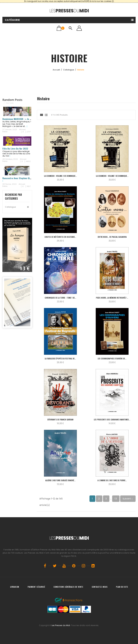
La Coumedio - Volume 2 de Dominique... (60, 176)
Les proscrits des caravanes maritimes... (112, 419)
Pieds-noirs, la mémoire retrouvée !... (112, 298)
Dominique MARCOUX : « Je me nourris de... (24, 119)
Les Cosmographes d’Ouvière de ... (112, 358)
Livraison (15, 587)
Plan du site (122, 587)
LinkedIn (93, 566)
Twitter (55, 566)
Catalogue (10, 207)
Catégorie (12, 20)
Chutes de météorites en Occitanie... (60, 237)
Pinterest (74, 566)
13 (116, 499)
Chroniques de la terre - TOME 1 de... (60, 298)
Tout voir (10, 103)
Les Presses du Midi (61, 625)
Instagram (84, 566)
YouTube (64, 566)
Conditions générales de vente (68, 587)
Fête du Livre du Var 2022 (15, 148)
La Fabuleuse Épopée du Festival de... (60, 358)
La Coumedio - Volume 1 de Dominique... (112, 176)
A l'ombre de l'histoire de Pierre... (112, 480)
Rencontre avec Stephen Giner (18, 178)
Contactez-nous (100, 587)
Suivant (128, 499)
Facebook (45, 566)
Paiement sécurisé (36, 587)
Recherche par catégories (13, 197)
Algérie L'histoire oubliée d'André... (60, 480)
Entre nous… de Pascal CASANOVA (112, 237)
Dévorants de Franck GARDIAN (60, 419)
